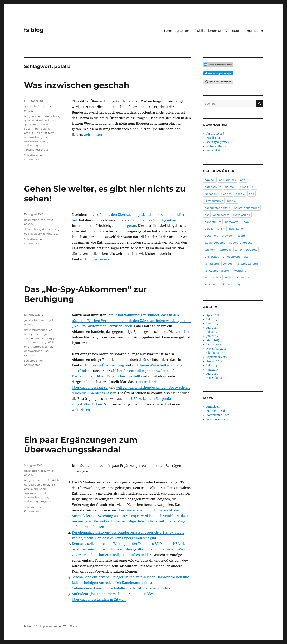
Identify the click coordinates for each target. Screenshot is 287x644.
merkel (40, 338)
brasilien (36, 116)
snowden (40, 489)
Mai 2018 (212, 328)
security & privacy (218, 142)
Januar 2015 (214, 345)
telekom (210, 250)
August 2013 (214, 361)
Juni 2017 (212, 336)
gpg (251, 194)
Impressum (254, 31)
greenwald (31, 120)
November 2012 (216, 378)
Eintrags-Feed (216, 411)
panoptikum (213, 222)
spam (241, 236)
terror (52, 133)
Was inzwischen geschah (77, 85)
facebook (211, 194)
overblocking (242, 215)
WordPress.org (216, 419)
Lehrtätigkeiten (177, 31)
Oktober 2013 (215, 353)
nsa (48, 124)
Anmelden (213, 407)
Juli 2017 (212, 332)
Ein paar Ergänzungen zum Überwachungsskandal (81, 445)
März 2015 (213, 340)
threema (252, 250)
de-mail (230, 187)
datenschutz (51, 116)
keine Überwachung (108, 365)
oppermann (32, 129)
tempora (38, 347)
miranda (45, 120)
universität (213, 150)
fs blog (34, 30)
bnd (27, 116)
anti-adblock (228, 180)
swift (44, 133)
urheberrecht (231, 257)
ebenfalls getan (124, 226)
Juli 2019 (212, 319)
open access (221, 215)
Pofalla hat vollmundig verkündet (133, 315)
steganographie (215, 243)
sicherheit (211, 236)
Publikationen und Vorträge (217, 31)
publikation (237, 229)
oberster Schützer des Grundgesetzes (147, 220)
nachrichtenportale (217, 208)
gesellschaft (32, 106)
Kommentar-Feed (218, 415)
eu (254, 187)
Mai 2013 (212, 374)
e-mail (244, 187)
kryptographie (214, 201)
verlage (228, 264)
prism (28, 347)
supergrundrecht (35, 493)
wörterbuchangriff (237, 277)
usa (46, 137)
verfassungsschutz (36, 150)
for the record (215, 134)
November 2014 (216, 349)
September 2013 (217, 357)
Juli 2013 (212, 365)
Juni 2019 (212, 324)
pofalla (45, 129)
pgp (246, 222)
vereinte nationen (36, 141)
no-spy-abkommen (247, 208)
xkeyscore (30, 355)
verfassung (31, 145)
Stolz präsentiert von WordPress (57, 627)
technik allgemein (218, 146)
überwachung (33, 137)
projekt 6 (30, 133)
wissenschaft (213, 277)
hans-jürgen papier (37, 485)
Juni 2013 (212, 370)
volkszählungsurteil (218, 271)
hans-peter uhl (34, 334)
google (240, 194)
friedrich (47, 229)
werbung (240, 271)
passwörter (232, 222)
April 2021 (213, 315)
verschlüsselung (247, 264)
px (38, 133)
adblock (210, 180)
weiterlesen (93, 135)
